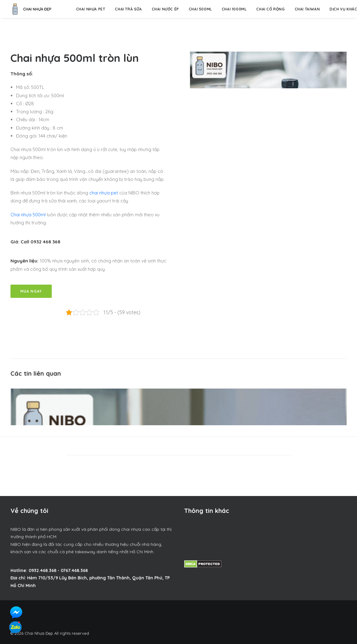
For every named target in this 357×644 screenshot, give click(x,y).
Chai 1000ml (234, 9)
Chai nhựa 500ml (28, 215)
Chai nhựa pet (91, 9)
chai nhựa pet (104, 193)
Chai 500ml (200, 9)
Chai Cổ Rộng (270, 9)
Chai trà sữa (128, 9)
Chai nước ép (165, 9)
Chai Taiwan (307, 9)
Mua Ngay (31, 291)
